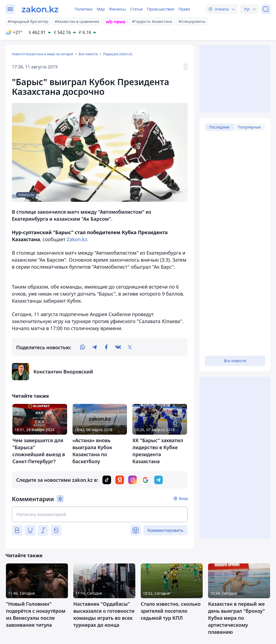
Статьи (136, 9)
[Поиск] (266, 9)
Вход (183, 498)
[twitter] (130, 347)
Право (184, 9)
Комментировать (165, 530)
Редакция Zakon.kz (118, 54)
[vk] (118, 347)
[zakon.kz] (40, 9)
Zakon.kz (77, 239)
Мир (101, 9)
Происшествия (161, 9)
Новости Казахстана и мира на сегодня (42, 54)
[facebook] (106, 347)
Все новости (88, 54)
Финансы (118, 9)
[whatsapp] (82, 347)
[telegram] (94, 347)
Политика (84, 9)
